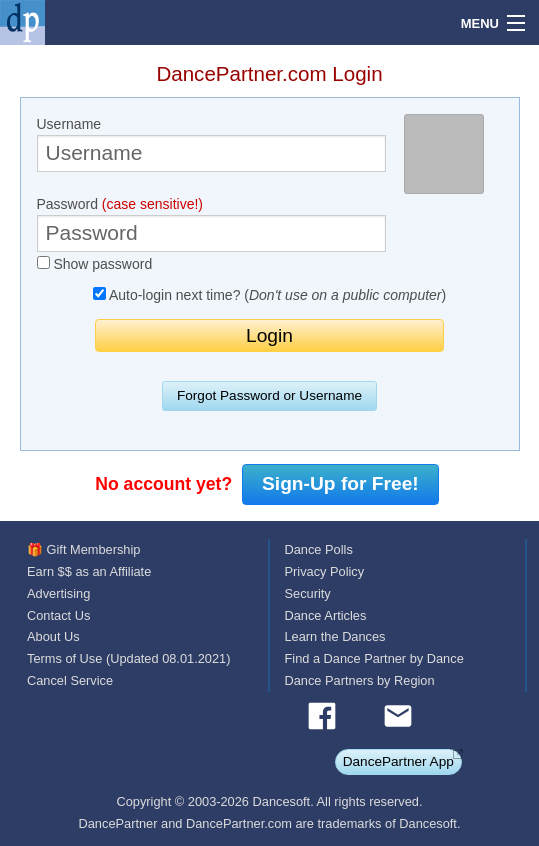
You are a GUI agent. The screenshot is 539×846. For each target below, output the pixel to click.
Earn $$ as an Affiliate (89, 571)
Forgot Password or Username (269, 395)
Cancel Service (70, 680)
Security (308, 593)
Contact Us (58, 615)
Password (212, 224)
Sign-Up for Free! (340, 483)
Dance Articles (326, 615)
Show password (95, 264)
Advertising (58, 593)
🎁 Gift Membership (83, 549)
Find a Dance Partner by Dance (374, 658)
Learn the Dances (335, 636)
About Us (53, 636)
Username (212, 144)
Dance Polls (319, 549)
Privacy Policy (325, 571)
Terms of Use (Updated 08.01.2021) (128, 658)
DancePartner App (398, 761)
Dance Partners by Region (360, 680)
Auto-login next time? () (269, 295)
